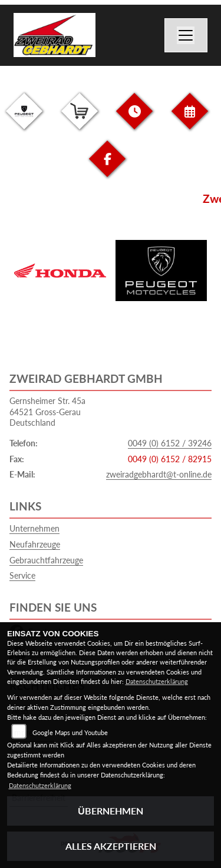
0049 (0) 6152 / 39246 (170, 443)
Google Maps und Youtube (70, 732)
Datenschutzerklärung (157, 681)
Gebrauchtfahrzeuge (46, 560)
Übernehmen (111, 811)
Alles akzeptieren (111, 846)
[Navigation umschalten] (186, 35)
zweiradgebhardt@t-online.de (159, 474)
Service (22, 575)
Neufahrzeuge (35, 544)
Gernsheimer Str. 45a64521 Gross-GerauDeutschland (47, 412)
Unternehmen (34, 528)
